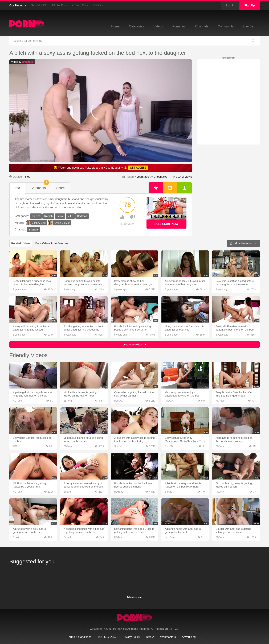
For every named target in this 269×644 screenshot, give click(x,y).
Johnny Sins (36, 223)
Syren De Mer (59, 223)
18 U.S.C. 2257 (107, 637)
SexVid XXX (38, 5)
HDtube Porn (59, 5)
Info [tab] (17, 188)
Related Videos (21, 243)
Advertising (189, 637)
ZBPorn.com (80, 5)
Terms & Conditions (79, 637)
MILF (70, 216)
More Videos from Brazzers (52, 243)
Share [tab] (60, 188)
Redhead (82, 216)
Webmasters (168, 637)
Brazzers (27, 62)
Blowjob (48, 216)
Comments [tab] (40, 186)
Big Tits (36, 216)
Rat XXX (98, 5)
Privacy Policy (131, 637)
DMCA (150, 637)
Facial (60, 216)
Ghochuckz (160, 177)
